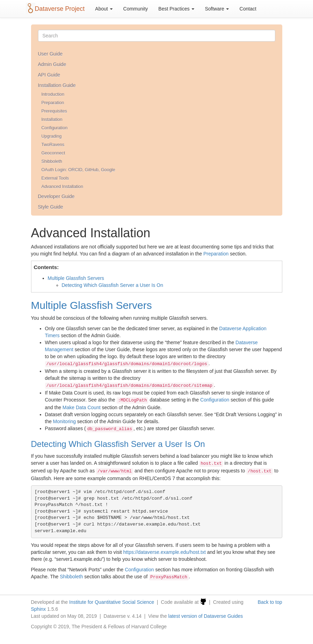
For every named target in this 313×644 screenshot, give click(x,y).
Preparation (53, 103)
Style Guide (51, 207)
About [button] (104, 9)
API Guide (49, 75)
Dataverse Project (60, 9)
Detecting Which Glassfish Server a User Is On (113, 285)
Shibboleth (52, 161)
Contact (248, 9)
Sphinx (39, 609)
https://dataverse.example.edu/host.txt (165, 552)
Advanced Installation (62, 187)
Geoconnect (53, 153)
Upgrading (52, 136)
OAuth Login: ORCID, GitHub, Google (78, 170)
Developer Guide (56, 196)
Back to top (270, 602)
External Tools (55, 178)
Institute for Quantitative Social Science (112, 602)
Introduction (53, 94)
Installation (52, 120)
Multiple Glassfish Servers (76, 278)
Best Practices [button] (176, 9)
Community (136, 9)
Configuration (55, 128)
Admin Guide (52, 64)
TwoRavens (53, 145)
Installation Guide (57, 85)
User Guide (50, 54)
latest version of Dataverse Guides (206, 616)
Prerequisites (54, 111)
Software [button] (217, 9)
